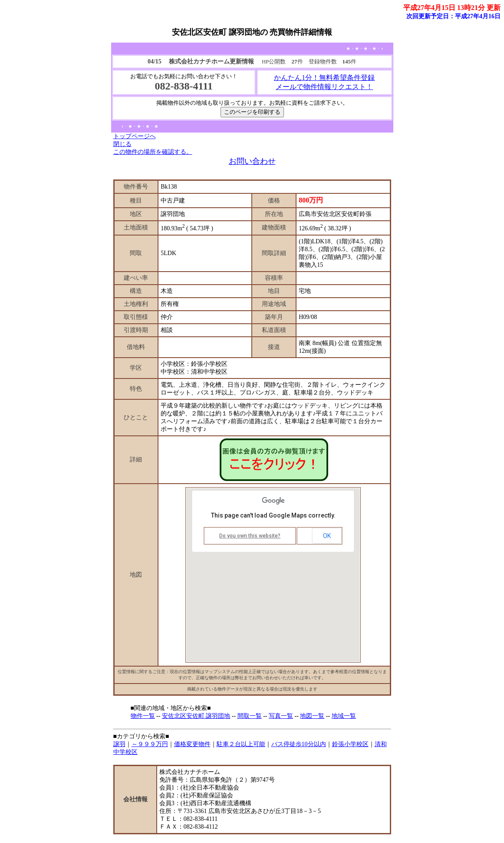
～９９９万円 (150, 744)
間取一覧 (250, 716)
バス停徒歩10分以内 (299, 744)
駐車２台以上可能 (241, 744)
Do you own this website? (250, 536)
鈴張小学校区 (350, 744)
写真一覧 (281, 716)
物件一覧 (143, 716)
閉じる (122, 144)
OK (327, 536)
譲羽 (119, 744)
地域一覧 (344, 716)
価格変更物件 (192, 744)
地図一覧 (312, 716)
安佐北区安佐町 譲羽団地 (196, 716)
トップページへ (135, 136)
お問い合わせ (252, 161)
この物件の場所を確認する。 (153, 152)
